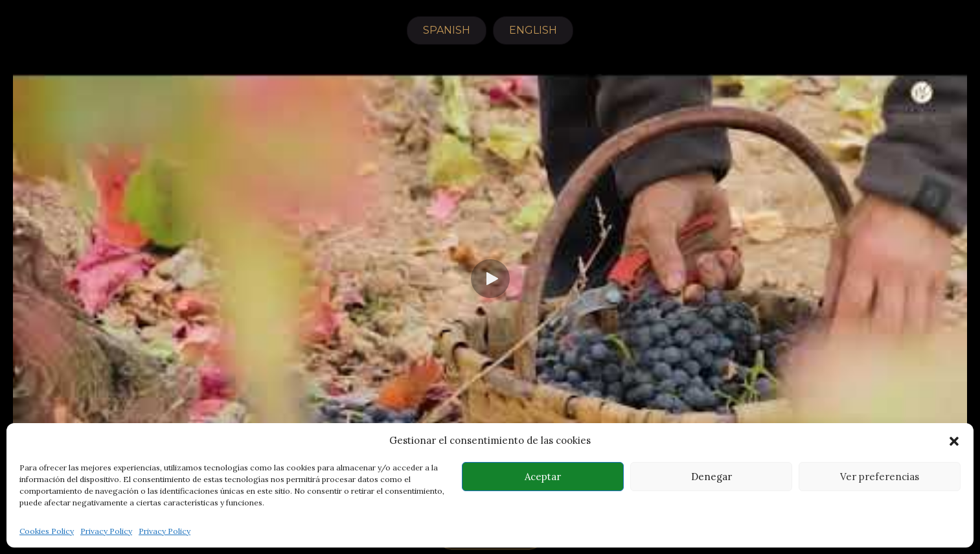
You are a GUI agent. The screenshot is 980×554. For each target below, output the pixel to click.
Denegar (712, 477)
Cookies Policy (47, 531)
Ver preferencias (880, 477)
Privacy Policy (106, 531)
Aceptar (543, 477)
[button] (954, 441)
